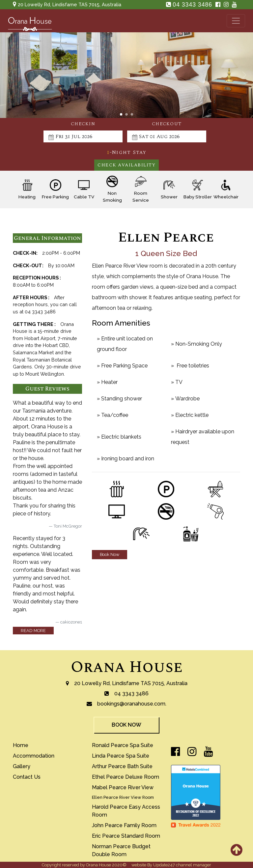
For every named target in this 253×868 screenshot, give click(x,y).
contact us (27, 777)
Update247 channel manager (182, 865)
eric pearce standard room (126, 836)
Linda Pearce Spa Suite (121, 756)
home (21, 745)
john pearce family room (124, 825)
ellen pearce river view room (123, 797)
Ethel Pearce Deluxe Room (126, 777)
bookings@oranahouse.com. (132, 704)
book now (126, 725)
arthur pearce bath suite (122, 766)
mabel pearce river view (123, 787)
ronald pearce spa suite (123, 745)
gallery (22, 766)
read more (33, 631)
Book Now (110, 554)
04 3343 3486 (193, 5)
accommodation (34, 756)
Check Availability (126, 165)
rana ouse (30, 22)
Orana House (127, 667)
